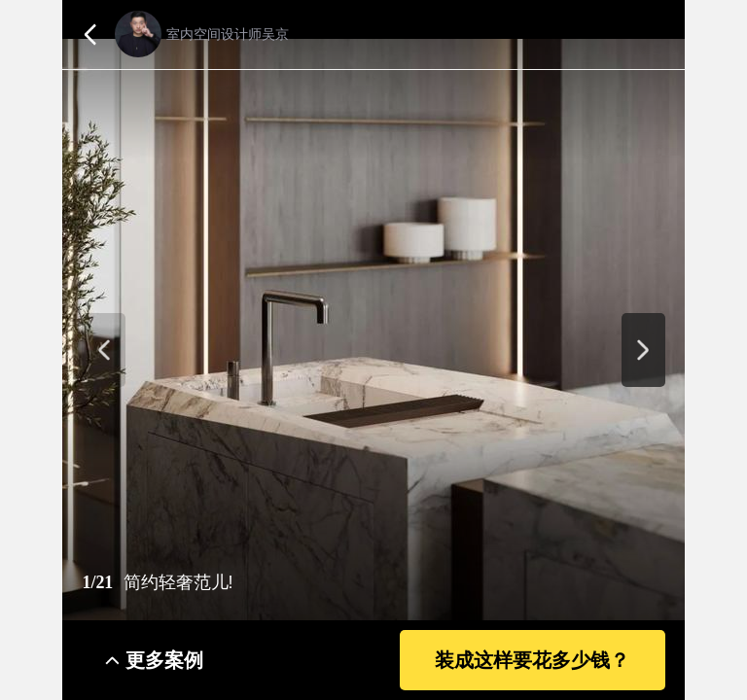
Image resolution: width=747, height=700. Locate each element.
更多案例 (164, 660)
